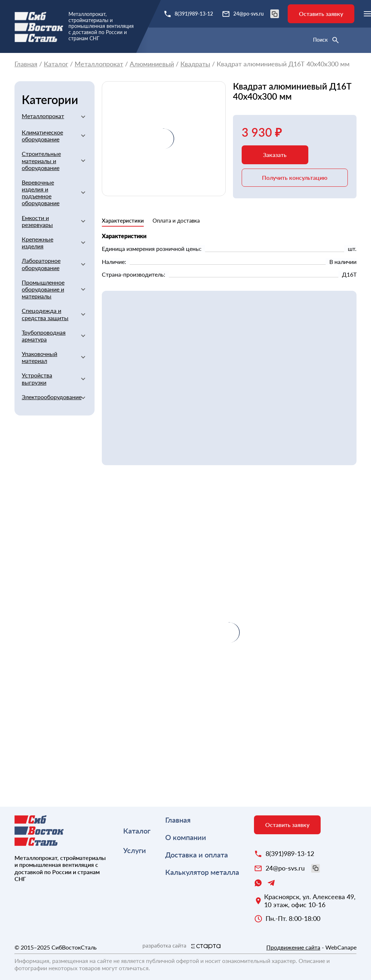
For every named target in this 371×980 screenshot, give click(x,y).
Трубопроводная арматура (44, 336)
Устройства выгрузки (37, 379)
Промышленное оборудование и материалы (43, 289)
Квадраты (195, 64)
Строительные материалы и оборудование (41, 160)
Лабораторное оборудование (41, 264)
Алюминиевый (152, 64)
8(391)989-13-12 (194, 14)
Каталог (56, 64)
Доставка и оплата (197, 855)
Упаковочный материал (39, 357)
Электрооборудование (48, 397)
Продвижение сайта (293, 947)
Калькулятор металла (202, 872)
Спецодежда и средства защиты (45, 314)
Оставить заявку (321, 14)
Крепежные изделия (37, 243)
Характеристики (123, 220)
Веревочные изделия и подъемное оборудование (41, 193)
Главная (26, 64)
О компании (186, 837)
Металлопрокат (99, 64)
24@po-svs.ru (256, 14)
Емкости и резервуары (37, 221)
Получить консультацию (295, 177)
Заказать (275, 155)
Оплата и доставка (176, 220)
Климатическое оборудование (42, 136)
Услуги (135, 850)
